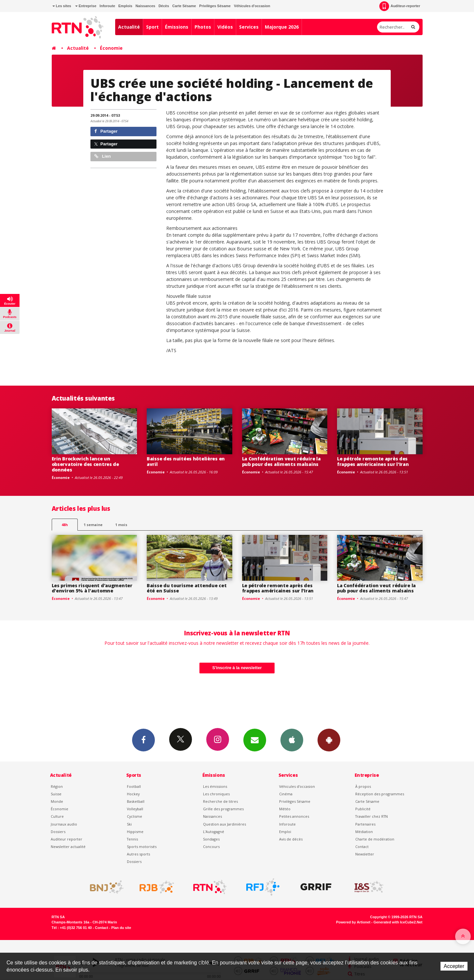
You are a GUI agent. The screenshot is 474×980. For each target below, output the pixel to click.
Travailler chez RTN (372, 816)
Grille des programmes (223, 809)
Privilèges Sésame (215, 6)
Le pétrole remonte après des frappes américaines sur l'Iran (373, 461)
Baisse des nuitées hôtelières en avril (186, 461)
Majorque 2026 (282, 27)
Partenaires (365, 824)
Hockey (133, 794)
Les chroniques (216, 794)
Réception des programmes (380, 794)
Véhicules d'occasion (252, 6)
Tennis (132, 839)
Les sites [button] (62, 6)
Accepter (454, 966)
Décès (164, 6)
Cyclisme (135, 816)
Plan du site (121, 928)
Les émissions (215, 786)
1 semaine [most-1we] (93, 525)
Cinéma (286, 794)
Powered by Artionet (353, 922)
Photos (203, 27)
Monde (57, 801)
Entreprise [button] (86, 6)
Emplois (125, 6)
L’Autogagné (214, 832)
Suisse (56, 794)
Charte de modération (375, 839)
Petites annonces (294, 816)
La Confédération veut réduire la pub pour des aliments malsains (281, 461)
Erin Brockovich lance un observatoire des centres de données (85, 464)
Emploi (285, 832)
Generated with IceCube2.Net (398, 922)
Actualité (129, 27)
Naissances (146, 6)
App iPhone (292, 740)
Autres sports (138, 854)
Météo (285, 809)
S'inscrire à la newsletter (237, 668)
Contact (362, 847)
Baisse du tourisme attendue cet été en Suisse (187, 588)
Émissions (177, 27)
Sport (152, 27)
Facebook (143, 740)
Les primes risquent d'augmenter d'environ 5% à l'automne (92, 588)
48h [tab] (65, 525)
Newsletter (365, 854)
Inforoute (107, 6)
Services (249, 27)
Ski (129, 824)
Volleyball (135, 809)
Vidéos (225, 27)
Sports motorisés (142, 847)
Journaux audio (64, 824)
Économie (111, 48)
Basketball (136, 801)
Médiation (364, 832)
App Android (329, 740)
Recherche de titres (220, 801)
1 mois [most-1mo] (121, 525)
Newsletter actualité (68, 847)
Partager (106, 131)
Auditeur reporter (67, 839)
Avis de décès (291, 839)
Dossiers (58, 832)
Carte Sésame (184, 6)
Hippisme (135, 832)
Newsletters (255, 740)
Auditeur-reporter (400, 6)
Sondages (211, 839)
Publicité (363, 809)
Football (134, 786)
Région (57, 786)
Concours (211, 847)
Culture (57, 816)
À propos (363, 786)
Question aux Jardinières (224, 824)
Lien (102, 156)
